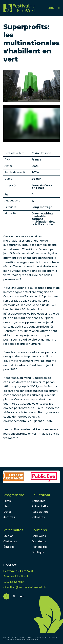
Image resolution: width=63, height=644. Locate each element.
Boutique (38, 552)
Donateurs (39, 541)
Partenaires (13, 530)
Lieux (7, 506)
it (14, 596)
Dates (7, 512)
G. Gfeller (53, 638)
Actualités (38, 501)
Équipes (9, 547)
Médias (8, 536)
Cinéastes (10, 541)
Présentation (40, 506)
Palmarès (38, 517)
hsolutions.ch (31, 640)
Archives (9, 517)
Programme (14, 495)
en (22, 596)
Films (7, 501)
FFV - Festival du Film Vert (19, 8)
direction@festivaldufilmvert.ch (25, 587)
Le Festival (41, 495)
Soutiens (39, 530)
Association (40, 512)
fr (6, 596)
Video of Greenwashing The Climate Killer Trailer (32, 124)
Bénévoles (39, 536)
